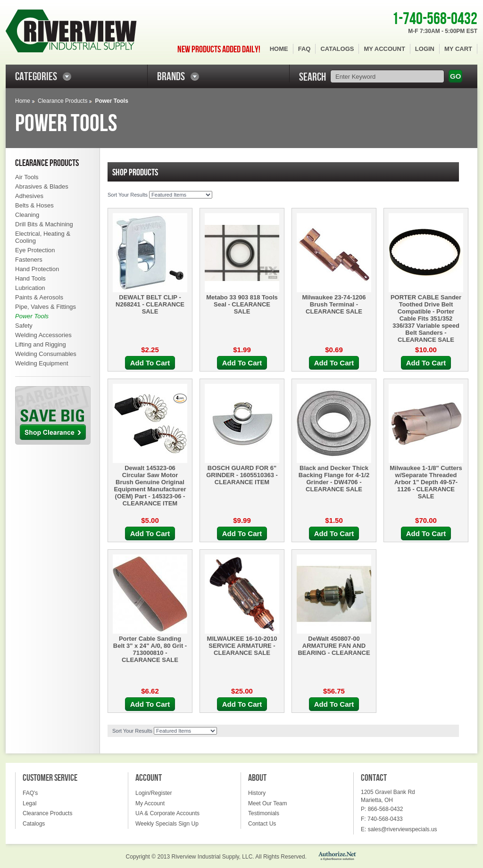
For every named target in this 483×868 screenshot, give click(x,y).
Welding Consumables (46, 354)
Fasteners (29, 260)
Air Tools (27, 177)
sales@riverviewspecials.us (403, 829)
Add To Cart (150, 363)
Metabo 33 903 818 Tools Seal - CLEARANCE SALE (242, 304)
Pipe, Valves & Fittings (46, 307)
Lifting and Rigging (41, 344)
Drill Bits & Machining (44, 224)
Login (425, 49)
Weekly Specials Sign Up (167, 824)
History (257, 793)
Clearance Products (62, 101)
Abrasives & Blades (42, 186)
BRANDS (171, 77)
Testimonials (264, 813)
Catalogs (337, 49)
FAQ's (30, 793)
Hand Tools (30, 278)
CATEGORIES (36, 77)
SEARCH (312, 77)
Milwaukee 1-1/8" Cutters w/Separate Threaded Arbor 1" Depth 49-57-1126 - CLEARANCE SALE (426, 482)
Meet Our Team (267, 803)
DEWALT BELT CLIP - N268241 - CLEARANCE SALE (150, 304)
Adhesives (29, 196)
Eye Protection (35, 250)
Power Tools (32, 316)
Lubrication (30, 288)
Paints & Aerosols (39, 297)
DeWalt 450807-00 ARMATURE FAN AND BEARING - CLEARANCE (334, 646)
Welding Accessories (43, 335)
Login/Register (154, 793)
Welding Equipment (42, 363)
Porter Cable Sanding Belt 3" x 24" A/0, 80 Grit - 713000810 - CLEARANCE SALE (150, 649)
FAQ (304, 49)
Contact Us (262, 824)
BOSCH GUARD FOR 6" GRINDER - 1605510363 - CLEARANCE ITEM (242, 475)
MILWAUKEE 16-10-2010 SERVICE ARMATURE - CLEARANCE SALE (242, 646)
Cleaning (27, 215)
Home (279, 49)
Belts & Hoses (34, 205)
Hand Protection (37, 269)
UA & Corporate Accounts (167, 813)
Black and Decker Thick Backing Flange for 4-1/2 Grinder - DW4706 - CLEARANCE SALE (334, 479)
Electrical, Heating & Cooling (43, 237)
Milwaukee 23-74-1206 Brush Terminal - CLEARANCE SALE (334, 304)
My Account (384, 49)
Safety (24, 326)
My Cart (458, 49)
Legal (29, 803)
